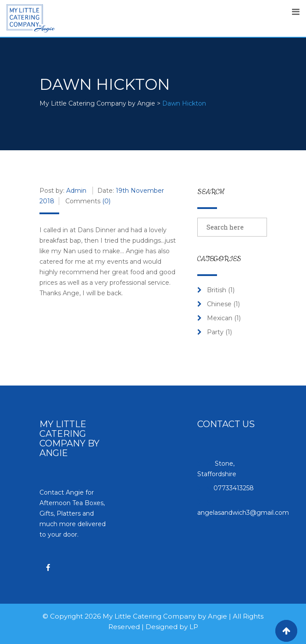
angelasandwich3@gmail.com (243, 513)
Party (215, 332)
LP (194, 627)
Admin (76, 191)
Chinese (219, 304)
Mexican (220, 318)
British (217, 290)
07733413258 (234, 488)
